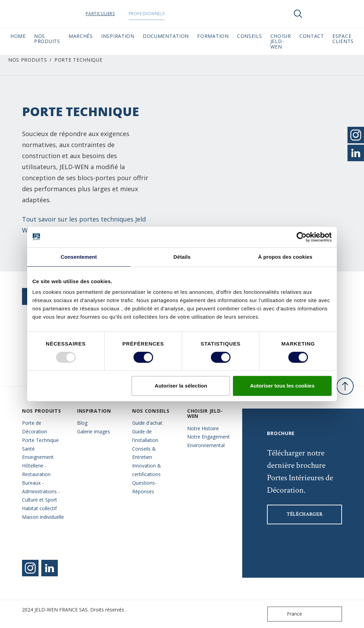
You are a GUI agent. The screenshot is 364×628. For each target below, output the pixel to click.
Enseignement (38, 457)
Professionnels (164, 14)
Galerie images (94, 431)
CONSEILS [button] (250, 36)
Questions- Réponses (144, 487)
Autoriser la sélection (181, 386)
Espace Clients (343, 39)
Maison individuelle (43, 517)
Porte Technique (40, 440)
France (286, 614)
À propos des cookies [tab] (285, 257)
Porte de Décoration (35, 427)
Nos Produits (28, 60)
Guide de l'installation (145, 436)
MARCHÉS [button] (81, 36)
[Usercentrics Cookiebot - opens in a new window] (302, 237)
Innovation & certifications (147, 470)
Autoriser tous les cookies (282, 386)
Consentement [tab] (79, 257)
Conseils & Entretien (144, 453)
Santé (28, 449)
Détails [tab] (182, 257)
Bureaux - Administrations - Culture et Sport (41, 491)
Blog (82, 423)
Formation (213, 36)
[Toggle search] (298, 14)
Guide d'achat (147, 423)
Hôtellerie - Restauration (36, 470)
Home (18, 36)
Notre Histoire (203, 428)
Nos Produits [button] (47, 39)
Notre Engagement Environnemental (208, 441)
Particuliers (118, 14)
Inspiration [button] (118, 36)
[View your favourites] (319, 14)
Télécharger (305, 514)
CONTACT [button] (312, 36)
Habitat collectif (39, 508)
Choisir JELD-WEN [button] (281, 41)
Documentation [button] (166, 36)
